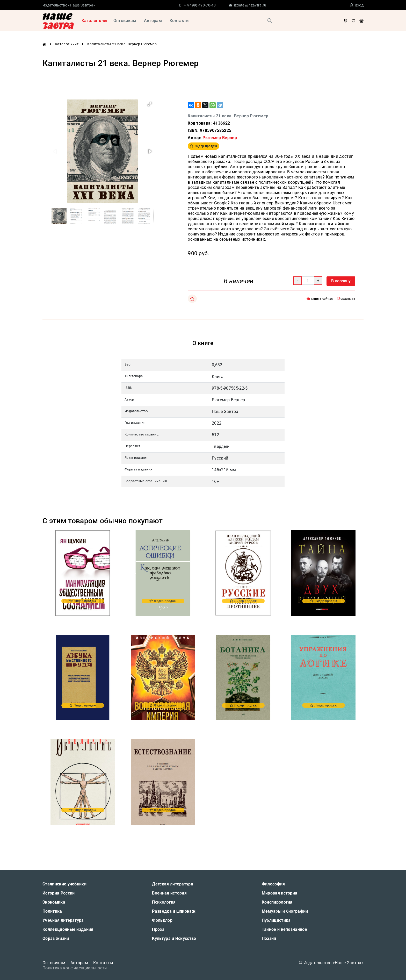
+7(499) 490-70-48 (200, 5)
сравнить (346, 299)
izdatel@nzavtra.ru (250, 5)
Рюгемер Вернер (220, 138)
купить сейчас (320, 299)
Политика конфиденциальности (75, 968)
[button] (150, 104)
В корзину (341, 281)
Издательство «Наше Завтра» (69, 5)
